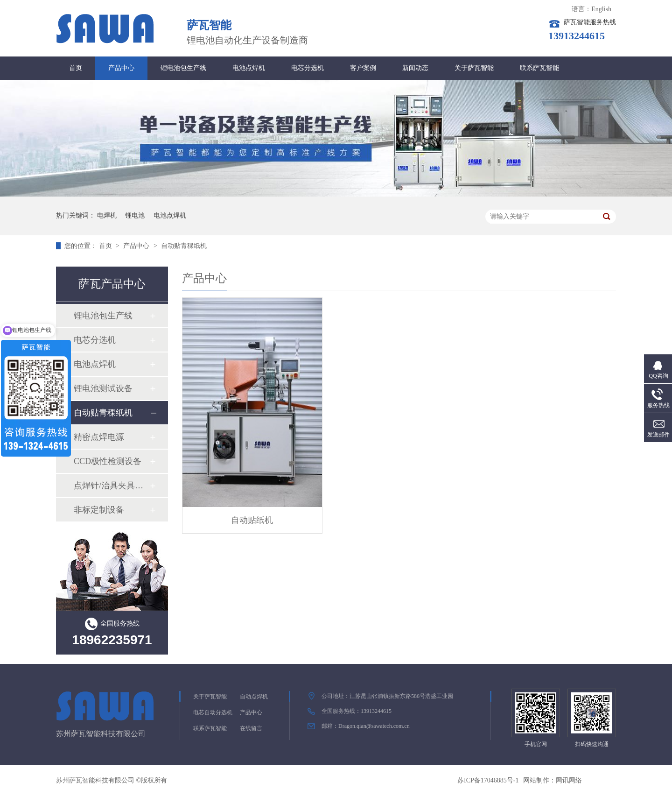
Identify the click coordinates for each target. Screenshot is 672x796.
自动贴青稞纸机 (184, 246)
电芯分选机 (308, 68)
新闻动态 (415, 68)
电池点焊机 (249, 68)
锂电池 (135, 215)
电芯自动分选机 (213, 712)
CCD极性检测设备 (108, 461)
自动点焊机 (254, 697)
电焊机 (107, 215)
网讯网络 (569, 780)
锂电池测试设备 (103, 388)
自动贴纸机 (252, 520)
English (601, 9)
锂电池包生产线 (183, 68)
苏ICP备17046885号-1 (488, 780)
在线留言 (251, 728)
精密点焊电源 (99, 437)
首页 (76, 68)
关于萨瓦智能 (474, 68)
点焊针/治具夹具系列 (112, 486)
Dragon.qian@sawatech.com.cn (374, 726)
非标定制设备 (99, 510)
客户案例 (363, 68)
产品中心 (121, 68)
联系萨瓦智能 (539, 68)
